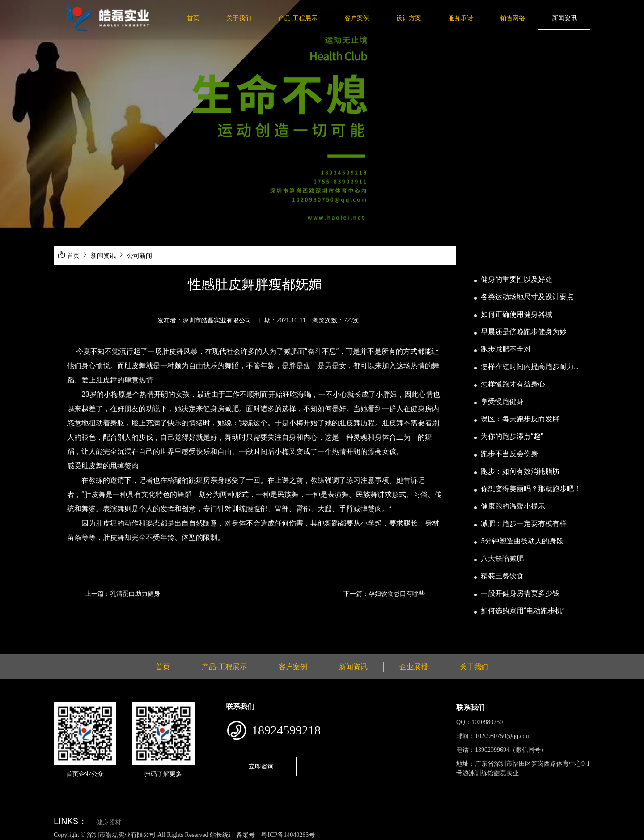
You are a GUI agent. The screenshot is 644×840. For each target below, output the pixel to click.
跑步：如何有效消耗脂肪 (520, 471)
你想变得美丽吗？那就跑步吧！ (531, 489)
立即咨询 (261, 766)
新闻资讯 (564, 18)
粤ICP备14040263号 (288, 835)
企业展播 (414, 667)
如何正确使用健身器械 (517, 314)
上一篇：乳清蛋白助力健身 (123, 594)
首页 (193, 18)
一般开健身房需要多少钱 (520, 593)
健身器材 (109, 822)
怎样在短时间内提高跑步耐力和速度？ (531, 367)
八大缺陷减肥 (502, 558)
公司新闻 (140, 255)
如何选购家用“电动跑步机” (523, 611)
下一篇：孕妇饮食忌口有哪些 (384, 594)
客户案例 (357, 18)
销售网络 (513, 18)
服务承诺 (461, 18)
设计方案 (409, 18)
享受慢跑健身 (502, 401)
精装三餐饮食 (502, 576)
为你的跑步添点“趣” (512, 436)
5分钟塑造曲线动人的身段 (522, 541)
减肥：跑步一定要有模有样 (524, 524)
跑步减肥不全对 (506, 349)
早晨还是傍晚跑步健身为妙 (524, 332)
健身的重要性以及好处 (517, 279)
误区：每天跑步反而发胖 (520, 419)
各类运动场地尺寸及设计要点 (527, 297)
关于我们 (239, 18)
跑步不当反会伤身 (509, 454)
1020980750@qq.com (503, 736)
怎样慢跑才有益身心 (513, 384)
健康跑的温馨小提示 (513, 506)
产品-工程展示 (298, 18)
